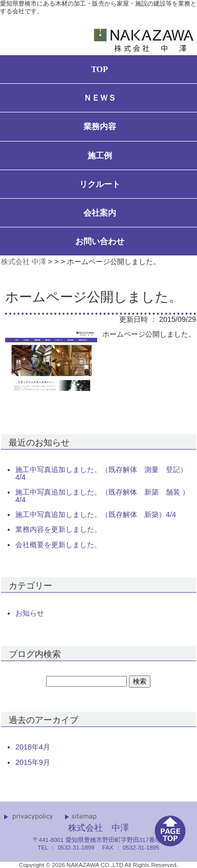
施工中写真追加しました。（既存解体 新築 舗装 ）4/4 (102, 496)
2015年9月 (33, 762)
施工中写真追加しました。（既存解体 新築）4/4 (96, 514)
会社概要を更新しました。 (58, 545)
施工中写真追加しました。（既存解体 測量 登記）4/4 (101, 473)
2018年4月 (33, 747)
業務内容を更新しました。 (58, 529)
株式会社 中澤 (24, 262)
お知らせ (30, 613)
